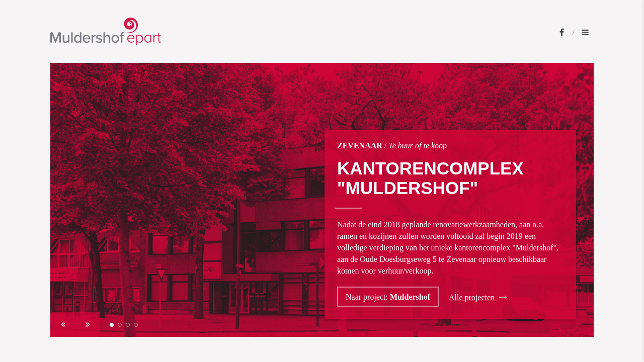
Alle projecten (478, 297)
